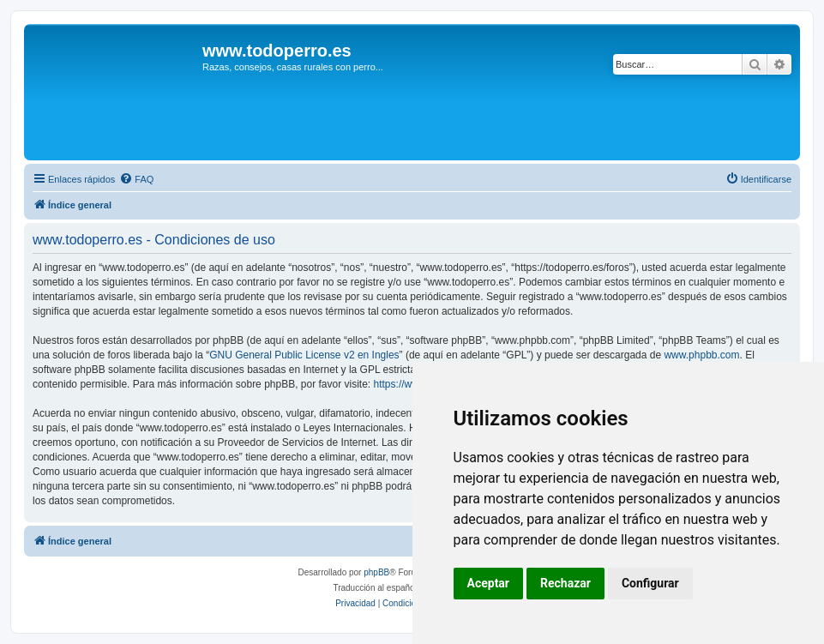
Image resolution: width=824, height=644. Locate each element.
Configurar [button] (650, 583)
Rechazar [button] (565, 583)
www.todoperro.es (277, 51)
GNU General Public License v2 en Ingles (304, 355)
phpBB (376, 572)
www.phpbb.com (701, 355)
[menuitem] (136, 179)
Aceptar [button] (489, 583)
